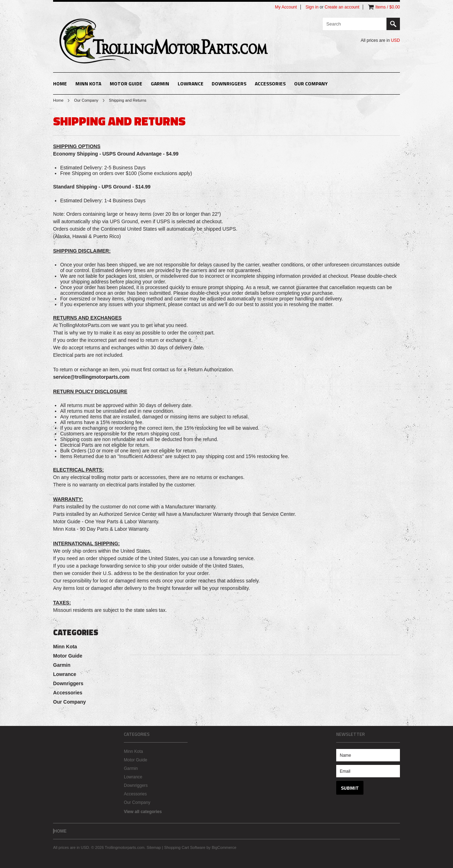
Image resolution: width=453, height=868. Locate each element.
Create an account (342, 7)
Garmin (160, 83)
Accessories (270, 83)
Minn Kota (88, 83)
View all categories (143, 812)
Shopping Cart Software (185, 847)
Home (58, 100)
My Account (286, 7)
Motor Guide (126, 83)
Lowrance (191, 83)
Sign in (312, 7)
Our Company (311, 83)
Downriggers (229, 83)
